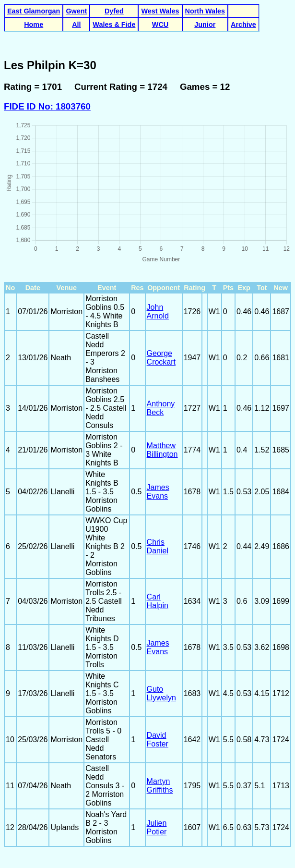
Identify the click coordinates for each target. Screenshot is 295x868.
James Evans (158, 492)
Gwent (76, 11)
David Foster (158, 740)
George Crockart (161, 358)
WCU (160, 24)
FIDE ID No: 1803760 (47, 106)
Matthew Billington (162, 450)
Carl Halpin (158, 601)
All (76, 24)
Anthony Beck (161, 408)
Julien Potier (157, 827)
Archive (243, 24)
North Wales (205, 11)
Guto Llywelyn (161, 693)
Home (34, 24)
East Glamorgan (34, 11)
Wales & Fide (114, 24)
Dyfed (114, 11)
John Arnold (158, 312)
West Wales (160, 11)
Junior (205, 24)
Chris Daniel (158, 546)
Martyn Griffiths (160, 786)
